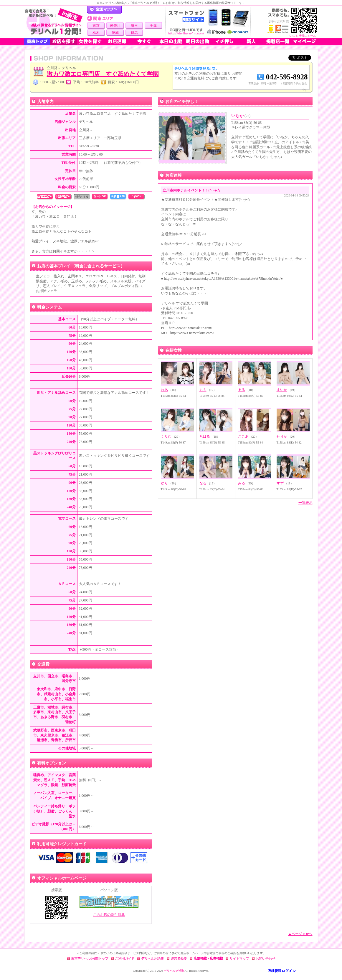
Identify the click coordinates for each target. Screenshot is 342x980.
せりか (282, 436)
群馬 (134, 33)
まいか (282, 390)
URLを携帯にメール (303, 36)
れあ (164, 390)
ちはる (205, 436)
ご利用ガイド (125, 959)
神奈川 (115, 26)
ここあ (243, 436)
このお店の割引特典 (109, 915)
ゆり (164, 483)
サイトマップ (239, 959)
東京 (96, 26)
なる (203, 483)
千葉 (153, 26)
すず (280, 483)
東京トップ (37, 41)
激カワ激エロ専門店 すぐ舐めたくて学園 (103, 74)
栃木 (96, 33)
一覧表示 (305, 503)
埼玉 (134, 26)
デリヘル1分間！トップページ (104, 10)
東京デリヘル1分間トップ (90, 959)
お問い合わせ (265, 959)
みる (242, 483)
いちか (241, 116)
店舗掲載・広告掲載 (208, 959)
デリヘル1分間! (174, 971)
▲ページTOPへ (300, 934)
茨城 (115, 33)
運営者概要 (179, 959)
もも (203, 390)
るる (242, 390)
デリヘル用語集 (152, 959)
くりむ (166, 436)
